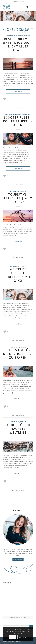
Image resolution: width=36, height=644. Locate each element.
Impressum (11, 642)
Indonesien (18, 115)
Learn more (22, 637)
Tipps (23, 115)
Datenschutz (18, 642)
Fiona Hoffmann (19, 108)
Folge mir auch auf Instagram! (18, 618)
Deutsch (15, 1)
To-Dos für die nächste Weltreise (18, 429)
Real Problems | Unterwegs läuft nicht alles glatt (18, 44)
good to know (11, 36)
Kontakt (5, 642)
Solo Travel (20, 36)
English (22, 1)
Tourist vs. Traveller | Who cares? (18, 198)
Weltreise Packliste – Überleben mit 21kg (18, 275)
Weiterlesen (18, 91)
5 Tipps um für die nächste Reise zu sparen (18, 354)
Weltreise (27, 36)
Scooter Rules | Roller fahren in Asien (18, 121)
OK (12, 637)
